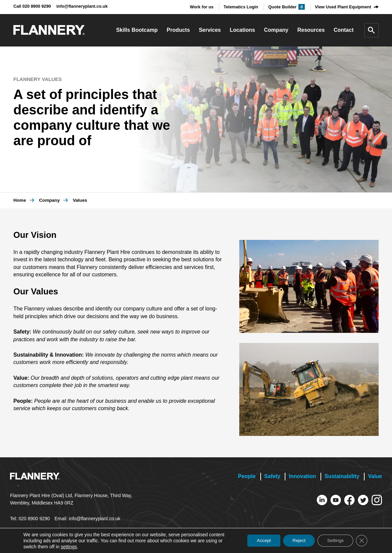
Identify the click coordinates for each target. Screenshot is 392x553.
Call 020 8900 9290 (32, 6)
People (247, 476)
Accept (260, 541)
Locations (243, 30)
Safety (272, 476)
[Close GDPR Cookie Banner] (361, 541)
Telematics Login (241, 7)
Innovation (302, 476)
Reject (296, 541)
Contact (344, 30)
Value (375, 476)
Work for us (202, 7)
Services (210, 30)
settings (69, 547)
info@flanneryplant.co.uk (82, 6)
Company (276, 30)
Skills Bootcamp (137, 30)
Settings (334, 541)
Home (20, 200)
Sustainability (342, 476)
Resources (311, 30)
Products (178, 30)
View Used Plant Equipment (343, 7)
